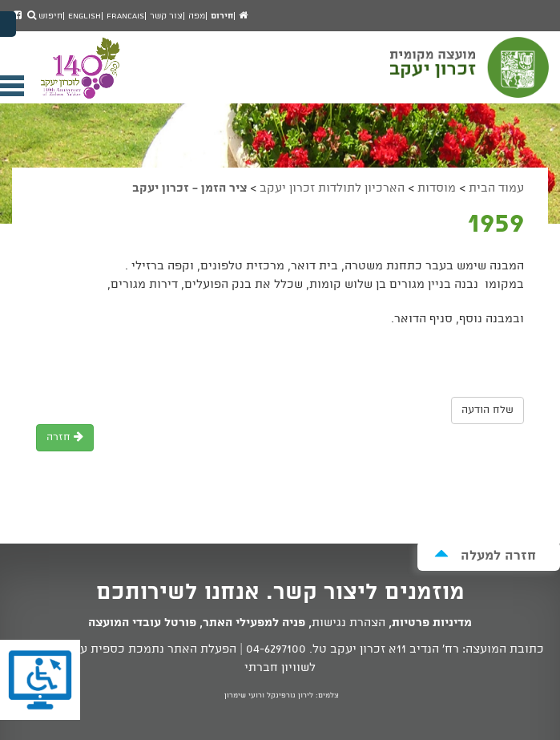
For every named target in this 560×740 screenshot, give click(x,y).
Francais (125, 16)
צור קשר (166, 16)
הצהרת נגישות (348, 623)
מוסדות (437, 188)
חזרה (65, 437)
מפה (197, 16)
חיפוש (45, 16)
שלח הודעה (487, 410)
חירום (222, 16)
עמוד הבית (496, 188)
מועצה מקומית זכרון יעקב (471, 75)
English (85, 16)
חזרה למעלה (485, 555)
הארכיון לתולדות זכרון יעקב (332, 188)
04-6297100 (276, 649)
